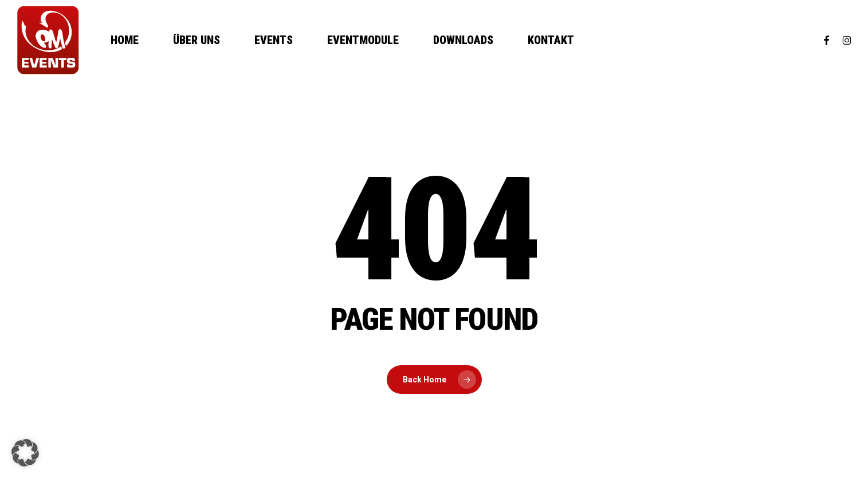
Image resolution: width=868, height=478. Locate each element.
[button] (25, 453)
